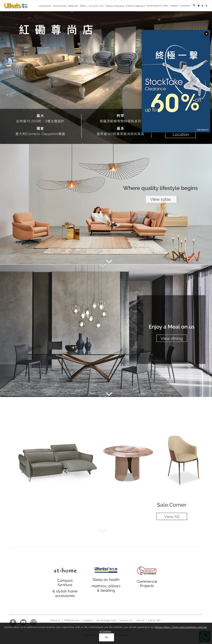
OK (107, 637)
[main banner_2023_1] (106, 204)
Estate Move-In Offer (158, 6)
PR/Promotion (72, 620)
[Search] (194, 6)
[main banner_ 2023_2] (106, 331)
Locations (185, 6)
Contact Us (126, 620)
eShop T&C (154, 620)
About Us (55, 620)
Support (174, 6)
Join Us (140, 620)
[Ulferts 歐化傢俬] (16, 6)
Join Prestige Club (106, 620)
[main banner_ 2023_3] (106, 463)
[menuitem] (158, 6)
